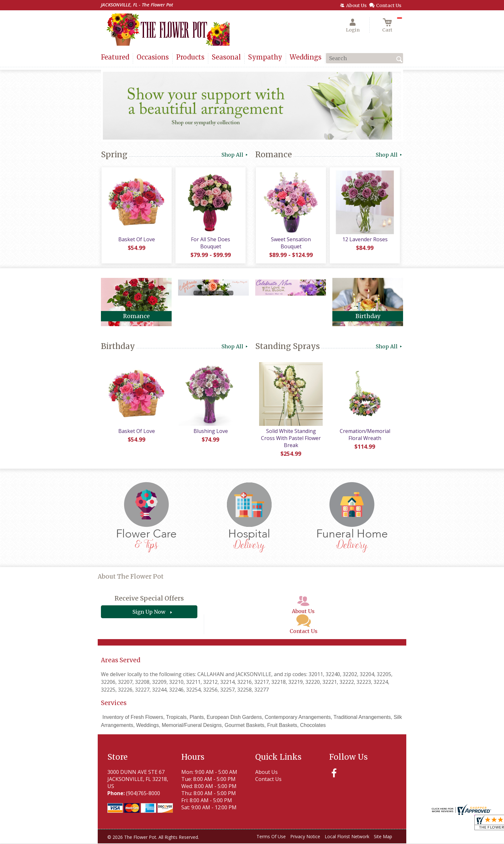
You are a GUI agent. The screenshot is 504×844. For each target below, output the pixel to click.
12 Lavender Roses (365, 240)
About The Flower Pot (131, 578)
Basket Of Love (136, 240)
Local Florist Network (347, 837)
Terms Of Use (271, 837)
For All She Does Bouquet (210, 243)
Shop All (235, 155)
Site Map (383, 837)
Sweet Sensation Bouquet (291, 243)
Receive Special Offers (149, 599)
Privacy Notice (305, 837)
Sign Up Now (149, 613)
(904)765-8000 (143, 794)
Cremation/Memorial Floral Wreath (365, 435)
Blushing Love (210, 432)
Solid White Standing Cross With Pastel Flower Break (291, 439)
